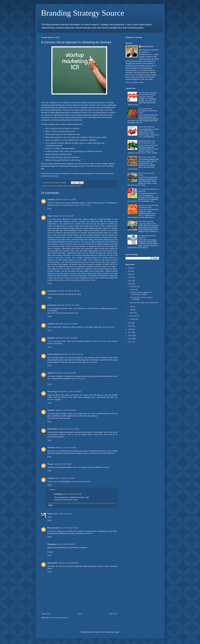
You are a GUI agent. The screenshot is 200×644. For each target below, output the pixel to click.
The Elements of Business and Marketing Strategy (148, 94)
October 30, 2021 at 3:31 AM (63, 216)
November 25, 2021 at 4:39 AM (66, 338)
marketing (50, 186)
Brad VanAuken (147, 46)
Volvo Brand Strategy (146, 222)
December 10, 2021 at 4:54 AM (72, 354)
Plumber (51, 552)
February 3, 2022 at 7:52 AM (66, 448)
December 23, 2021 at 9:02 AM (70, 392)
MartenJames (53, 429)
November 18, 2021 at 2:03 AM (68, 291)
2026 (130, 268)
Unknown (51, 324)
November (134, 286)
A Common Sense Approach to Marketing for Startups (140, 293)
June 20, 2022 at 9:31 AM (69, 528)
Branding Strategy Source (83, 13)
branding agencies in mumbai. (87, 362)
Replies (53, 490)
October (133, 290)
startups (78, 186)
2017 (130, 332)
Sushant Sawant (54, 354)
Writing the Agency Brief (147, 157)
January (133, 319)
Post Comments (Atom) (59, 618)
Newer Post (46, 614)
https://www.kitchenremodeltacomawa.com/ (63, 313)
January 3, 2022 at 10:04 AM (66, 410)
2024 (130, 274)
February (133, 316)
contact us (107, 467)
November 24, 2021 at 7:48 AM (67, 324)
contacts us (89, 533)
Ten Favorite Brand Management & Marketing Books (148, 111)
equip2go (51, 199)
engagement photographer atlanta (66, 500)
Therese (51, 464)
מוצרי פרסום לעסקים (78, 379)
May (132, 306)
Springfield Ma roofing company (59, 418)
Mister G (51, 514)
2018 (130, 329)
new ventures (59, 186)
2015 (130, 339)
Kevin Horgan (53, 392)
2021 (130, 284)
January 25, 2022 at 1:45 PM (69, 429)
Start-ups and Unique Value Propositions (144, 303)
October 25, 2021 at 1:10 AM (66, 199)
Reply (50, 208)
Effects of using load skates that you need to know (72, 205)
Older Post (113, 614)
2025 (130, 271)
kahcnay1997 (53, 563)
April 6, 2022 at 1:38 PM (63, 464)
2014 (130, 342)
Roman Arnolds (53, 528)
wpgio (50, 517)
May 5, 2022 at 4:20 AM (63, 514)
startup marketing (69, 186)
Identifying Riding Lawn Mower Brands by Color (147, 142)
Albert (50, 216)
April (132, 310)
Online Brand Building (146, 127)
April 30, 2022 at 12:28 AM (65, 478)
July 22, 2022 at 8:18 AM (73, 494)
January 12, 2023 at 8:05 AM (68, 563)
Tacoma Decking (108, 327)
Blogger (116, 632)
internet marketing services (81, 482)
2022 (130, 281)
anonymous (52, 291)
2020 (130, 323)
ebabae (50, 373)
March (132, 313)
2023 (130, 277)
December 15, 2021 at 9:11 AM (65, 373)
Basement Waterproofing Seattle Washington (99, 453)
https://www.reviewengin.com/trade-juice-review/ (78, 280)
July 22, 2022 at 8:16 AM (66, 544)
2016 (130, 336)
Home (80, 614)
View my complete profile (134, 82)
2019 (130, 326)
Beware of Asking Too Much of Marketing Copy (148, 206)
